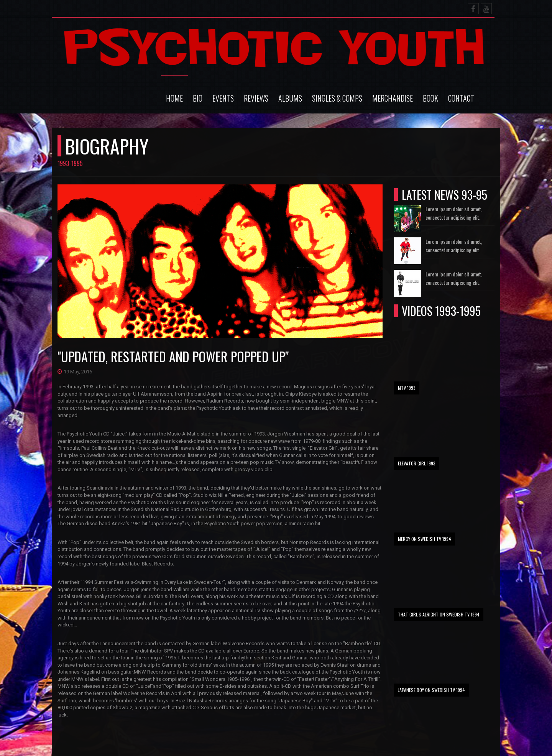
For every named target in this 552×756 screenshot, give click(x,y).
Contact (461, 98)
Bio (198, 98)
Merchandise (393, 98)
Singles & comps (337, 98)
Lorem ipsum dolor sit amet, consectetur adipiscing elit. (454, 213)
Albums (290, 98)
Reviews (256, 98)
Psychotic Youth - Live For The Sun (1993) (390, 736)
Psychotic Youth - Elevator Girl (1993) (386, 746)
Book (430, 98)
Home (174, 98)
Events (223, 98)
